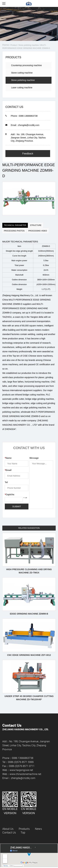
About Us (8, 829)
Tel (6, 482)
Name (8, 458)
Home (6, 45)
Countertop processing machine (26, 65)
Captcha (10, 494)
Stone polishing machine (29, 45)
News (38, 829)
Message (34, 458)
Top (23, 832)
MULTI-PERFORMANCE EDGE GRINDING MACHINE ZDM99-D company (25, 308)
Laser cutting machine (22, 88)
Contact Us (9, 832)
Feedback (28, 154)
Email (8, 470)
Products (24, 829)
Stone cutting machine (22, 73)
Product (14, 45)
